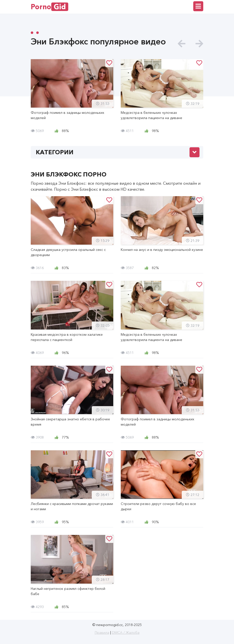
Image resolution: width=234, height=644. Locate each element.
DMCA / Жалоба (126, 633)
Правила (102, 633)
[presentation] (182, 44)
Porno (49, 7)
